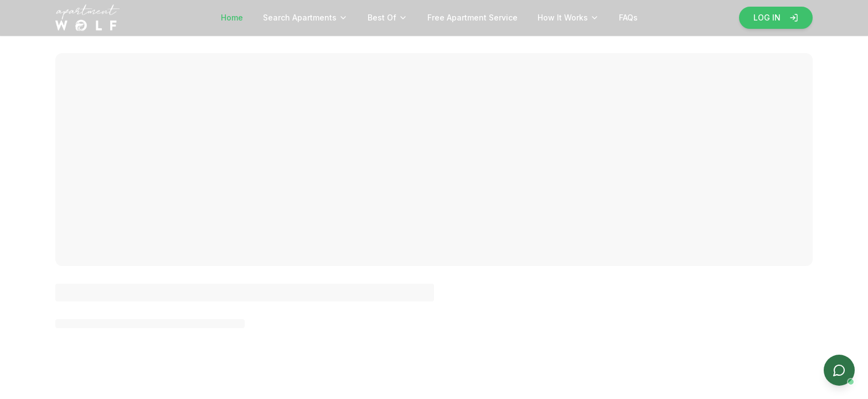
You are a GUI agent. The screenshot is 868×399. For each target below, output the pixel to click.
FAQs (628, 17)
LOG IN (776, 17)
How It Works (568, 17)
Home (232, 17)
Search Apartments (305, 17)
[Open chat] (839, 370)
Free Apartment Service (472, 17)
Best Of (387, 17)
